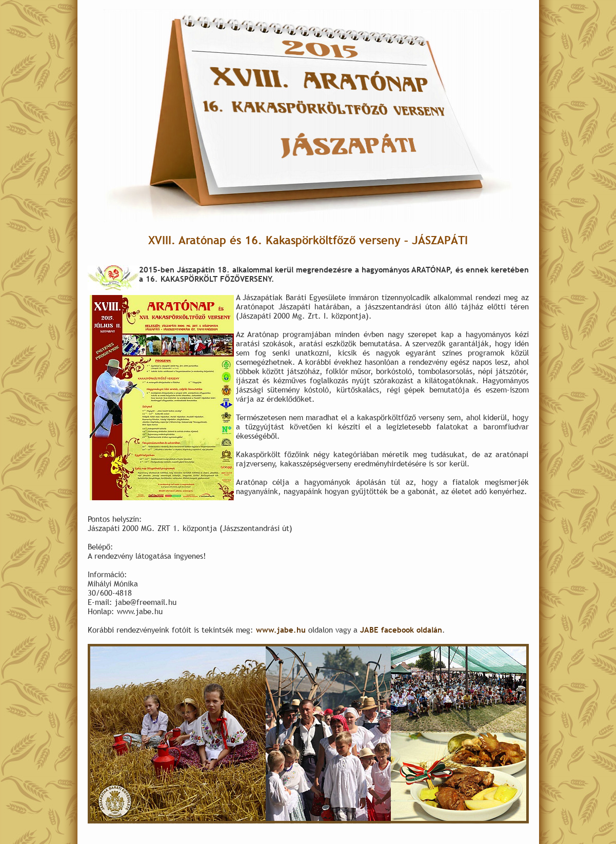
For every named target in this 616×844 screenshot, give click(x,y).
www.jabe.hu (281, 630)
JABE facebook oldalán (401, 630)
